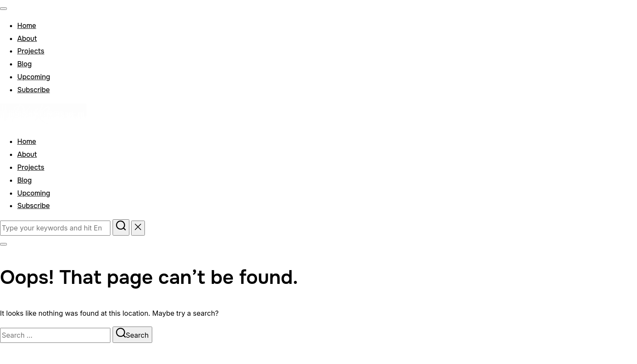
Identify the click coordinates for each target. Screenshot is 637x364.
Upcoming (34, 77)
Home (27, 26)
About (27, 39)
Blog (25, 64)
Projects (31, 51)
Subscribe (33, 90)
